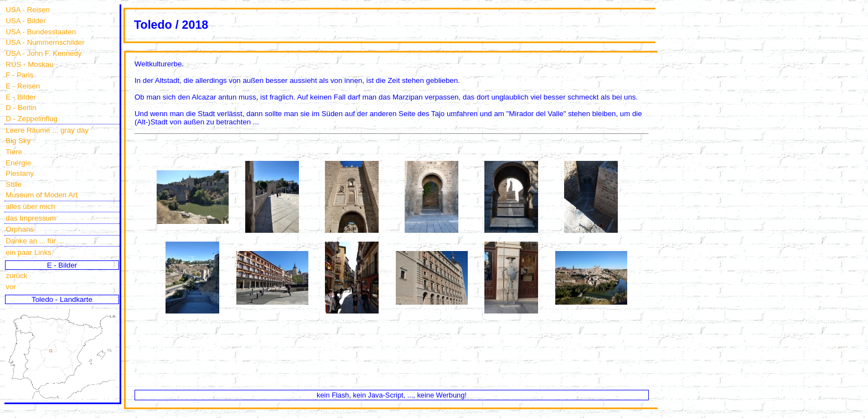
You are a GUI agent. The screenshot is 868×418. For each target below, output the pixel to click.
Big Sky (18, 141)
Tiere (14, 152)
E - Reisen (23, 86)
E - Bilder (21, 97)
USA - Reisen (28, 10)
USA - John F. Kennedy (43, 53)
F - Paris (19, 75)
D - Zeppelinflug (32, 119)
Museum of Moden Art (42, 195)
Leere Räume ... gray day (47, 130)
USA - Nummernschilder (45, 42)
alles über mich (30, 207)
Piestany (20, 173)
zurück (16, 276)
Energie (18, 163)
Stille (14, 184)
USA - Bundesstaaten (41, 32)
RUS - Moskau (29, 64)
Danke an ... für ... (35, 241)
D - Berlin (21, 108)
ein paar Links (29, 252)
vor (11, 287)
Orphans (20, 229)
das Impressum (31, 218)
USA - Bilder (25, 21)
